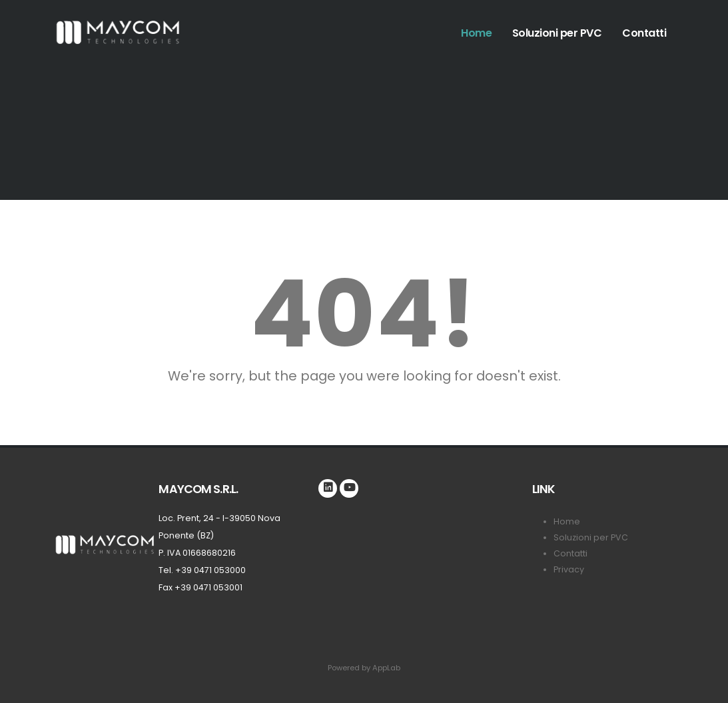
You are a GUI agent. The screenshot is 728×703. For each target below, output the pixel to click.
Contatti (644, 33)
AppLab (386, 668)
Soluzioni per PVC (557, 33)
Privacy (569, 569)
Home (476, 33)
